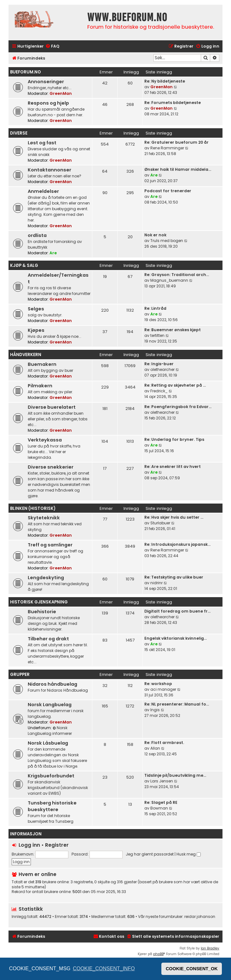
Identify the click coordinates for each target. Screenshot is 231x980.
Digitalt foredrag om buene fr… (177, 611)
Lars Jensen (162, 781)
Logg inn (29, 845)
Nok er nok (155, 235)
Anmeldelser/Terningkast (58, 278)
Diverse (19, 133)
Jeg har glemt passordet (150, 854)
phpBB (158, 954)
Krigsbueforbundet (51, 776)
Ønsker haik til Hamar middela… (178, 169)
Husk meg (189, 854)
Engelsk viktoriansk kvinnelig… (176, 638)
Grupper (20, 674)
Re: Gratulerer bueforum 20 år (176, 142)
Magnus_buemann (169, 280)
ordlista (37, 235)
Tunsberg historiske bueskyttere (52, 806)
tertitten (157, 335)
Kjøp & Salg (24, 265)
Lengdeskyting (46, 578)
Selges (36, 309)
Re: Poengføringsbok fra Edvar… (178, 407)
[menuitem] (52, 46)
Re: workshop (158, 684)
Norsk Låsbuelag (48, 743)
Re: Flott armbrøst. (164, 743)
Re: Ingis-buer (159, 364)
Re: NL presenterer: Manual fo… (177, 704)
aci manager (163, 689)
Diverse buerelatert (52, 407)
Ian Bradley (210, 948)
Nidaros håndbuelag (52, 684)
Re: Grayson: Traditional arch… (177, 275)
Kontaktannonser (49, 170)
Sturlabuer (160, 523)
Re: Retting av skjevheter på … (175, 385)
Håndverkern (26, 355)
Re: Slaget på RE (161, 802)
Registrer (57, 845)
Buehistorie (42, 612)
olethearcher (162, 369)
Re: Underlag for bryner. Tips (174, 439)
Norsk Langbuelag (50, 705)
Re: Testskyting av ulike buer (174, 577)
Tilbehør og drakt (48, 639)
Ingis (155, 710)
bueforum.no (26, 72)
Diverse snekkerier (51, 467)
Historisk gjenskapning (39, 602)
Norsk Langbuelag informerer (50, 731)
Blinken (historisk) (33, 508)
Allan (155, 748)
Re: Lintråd (155, 308)
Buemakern (42, 364)
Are (154, 175)
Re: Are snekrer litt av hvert (173, 467)
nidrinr (156, 583)
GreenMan (61, 93)
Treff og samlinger (50, 545)
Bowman (159, 808)
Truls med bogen (167, 241)
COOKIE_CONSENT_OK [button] (192, 969)
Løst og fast (42, 143)
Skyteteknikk (44, 518)
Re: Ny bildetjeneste (165, 81)
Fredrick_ (159, 391)
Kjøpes (36, 330)
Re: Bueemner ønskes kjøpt (173, 330)
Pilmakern (40, 386)
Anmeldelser (43, 191)
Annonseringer (46, 82)
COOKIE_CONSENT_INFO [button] (104, 968)
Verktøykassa (45, 440)
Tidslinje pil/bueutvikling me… (175, 775)
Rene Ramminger (167, 148)
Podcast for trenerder (168, 191)
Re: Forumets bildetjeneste (173, 103)
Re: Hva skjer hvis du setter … (174, 517)
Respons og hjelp (48, 103)
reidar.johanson (200, 917)
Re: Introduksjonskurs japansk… (177, 544)
